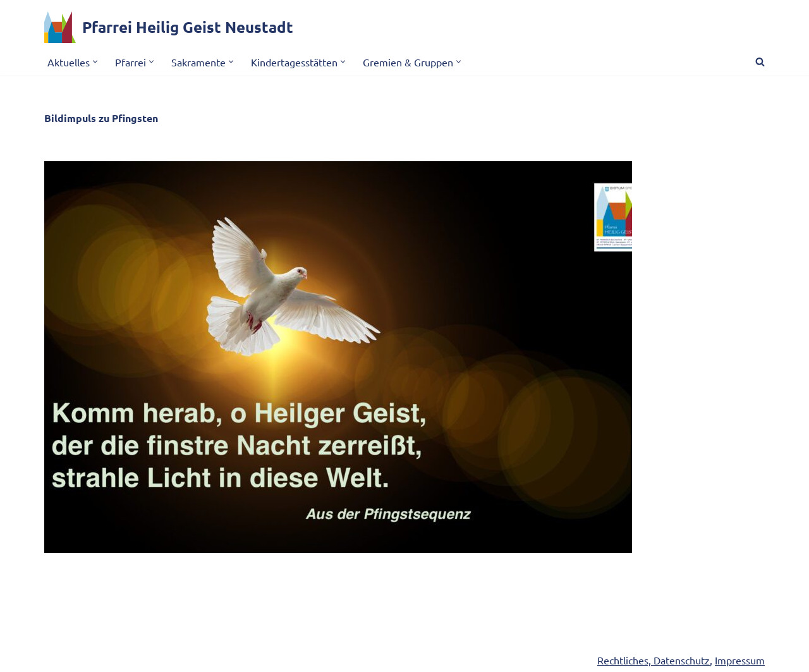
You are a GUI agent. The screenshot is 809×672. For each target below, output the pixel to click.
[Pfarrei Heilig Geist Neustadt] (169, 27)
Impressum (740, 660)
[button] (95, 62)
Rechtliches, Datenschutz (654, 660)
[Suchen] (760, 62)
